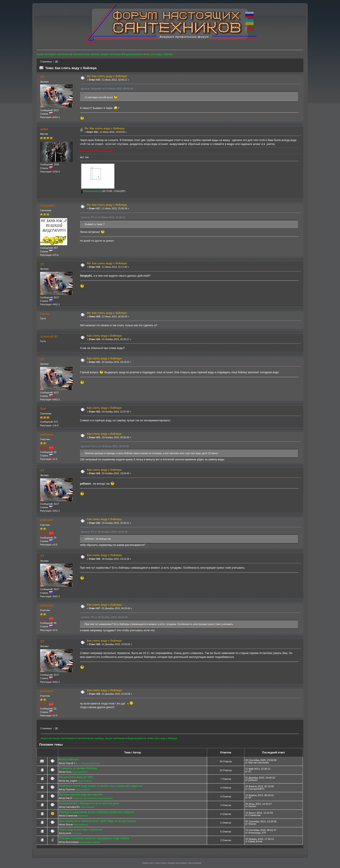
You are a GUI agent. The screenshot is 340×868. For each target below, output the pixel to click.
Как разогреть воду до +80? (76, 777)
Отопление (83, 816)
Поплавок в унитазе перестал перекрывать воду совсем (94, 838)
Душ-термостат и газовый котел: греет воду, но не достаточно (97, 821)
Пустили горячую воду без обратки (81, 795)
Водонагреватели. (92, 763)
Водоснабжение (85, 781)
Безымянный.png (91, 191)
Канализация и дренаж (89, 842)
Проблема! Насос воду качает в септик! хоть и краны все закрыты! (100, 786)
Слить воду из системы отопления (80, 830)
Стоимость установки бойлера (78, 768)
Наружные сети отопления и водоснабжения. (93, 798)
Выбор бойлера (69, 759)
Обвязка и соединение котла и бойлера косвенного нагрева (96, 812)
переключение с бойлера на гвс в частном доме (89, 803)
